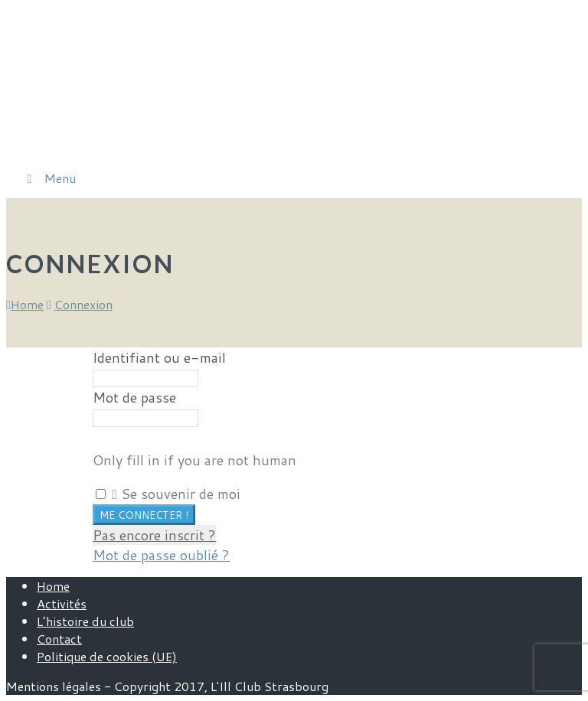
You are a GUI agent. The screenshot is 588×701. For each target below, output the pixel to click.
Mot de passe (134, 397)
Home (53, 586)
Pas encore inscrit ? (154, 535)
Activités (62, 603)
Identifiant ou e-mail (159, 357)
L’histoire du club (85, 621)
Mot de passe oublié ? (161, 555)
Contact (59, 639)
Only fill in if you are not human (194, 460)
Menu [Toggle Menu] (49, 178)
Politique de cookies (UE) (107, 656)
